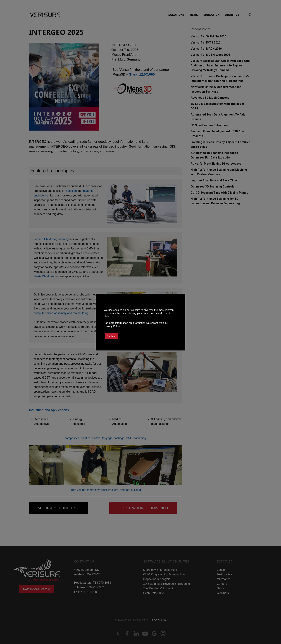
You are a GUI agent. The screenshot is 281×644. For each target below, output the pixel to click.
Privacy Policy (112, 326)
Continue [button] (111, 336)
